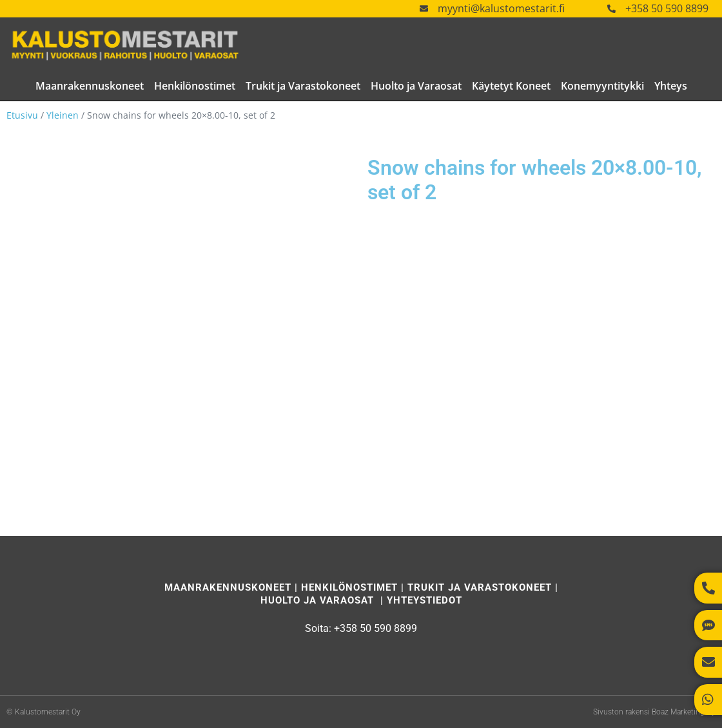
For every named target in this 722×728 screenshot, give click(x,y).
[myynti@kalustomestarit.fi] (424, 9)
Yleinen (63, 115)
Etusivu (22, 115)
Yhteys (671, 86)
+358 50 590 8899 (667, 8)
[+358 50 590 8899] (611, 9)
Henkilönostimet (195, 86)
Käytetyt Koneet (511, 86)
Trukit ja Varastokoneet (303, 86)
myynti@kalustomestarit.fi (501, 8)
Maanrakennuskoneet (90, 86)
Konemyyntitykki (602, 86)
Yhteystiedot (424, 600)
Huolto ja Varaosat (416, 86)
